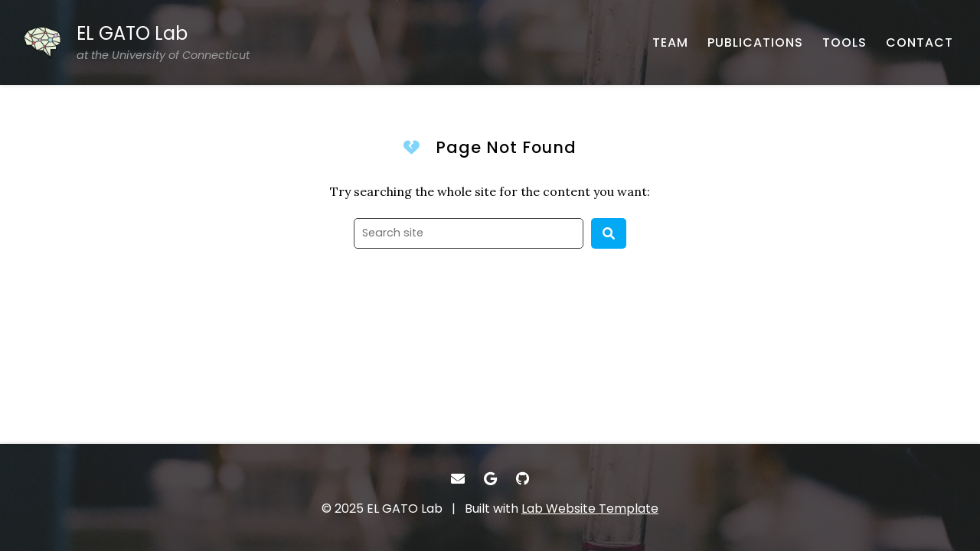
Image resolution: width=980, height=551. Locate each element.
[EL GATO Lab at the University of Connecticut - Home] (136, 42)
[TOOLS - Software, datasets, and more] (844, 43)
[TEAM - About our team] (670, 43)
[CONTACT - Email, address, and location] (920, 43)
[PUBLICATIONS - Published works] (755, 43)
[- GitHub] (523, 479)
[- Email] (457, 479)
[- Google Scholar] (490, 479)
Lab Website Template (590, 509)
